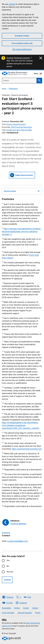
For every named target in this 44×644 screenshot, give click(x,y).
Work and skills (26, 130)
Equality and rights (13, 130)
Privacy (38, 613)
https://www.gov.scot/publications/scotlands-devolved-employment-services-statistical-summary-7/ (22, 232)
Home (4, 89)
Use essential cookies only (22, 43)
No (8, 566)
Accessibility (6, 608)
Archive (17, 608)
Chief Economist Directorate (21, 127)
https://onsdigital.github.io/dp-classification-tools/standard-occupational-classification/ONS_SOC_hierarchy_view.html (21, 425)
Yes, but (10, 572)
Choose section (22, 191)
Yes (8, 560)
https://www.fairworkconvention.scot (27, 449)
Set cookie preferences (22, 49)
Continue (7, 580)
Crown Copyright (8, 613)
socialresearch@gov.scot (17, 541)
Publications (13, 89)
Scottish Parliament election (18, 58)
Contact (26, 608)
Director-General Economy (16, 124)
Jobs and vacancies (25, 613)
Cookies (35, 608)
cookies (12, 4)
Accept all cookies (22, 36)
